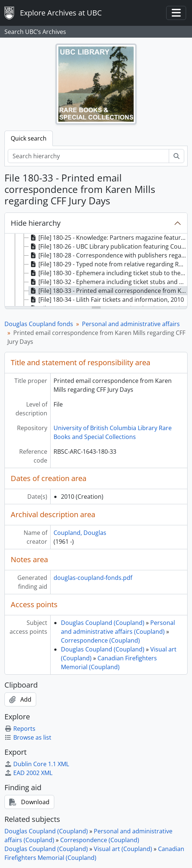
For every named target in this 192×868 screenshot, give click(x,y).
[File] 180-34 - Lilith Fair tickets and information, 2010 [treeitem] (106, 300)
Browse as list (28, 737)
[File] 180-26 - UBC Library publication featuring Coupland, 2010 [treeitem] (108, 246)
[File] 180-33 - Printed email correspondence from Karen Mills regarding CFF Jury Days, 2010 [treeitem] (108, 291)
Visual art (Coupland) (123, 849)
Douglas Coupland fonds (39, 324)
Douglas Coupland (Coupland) (103, 623)
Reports (20, 729)
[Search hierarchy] (88, 156)
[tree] (96, 270)
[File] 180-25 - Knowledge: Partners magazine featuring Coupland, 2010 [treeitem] (108, 238)
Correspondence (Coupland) (100, 640)
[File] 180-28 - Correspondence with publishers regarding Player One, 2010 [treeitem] (108, 255)
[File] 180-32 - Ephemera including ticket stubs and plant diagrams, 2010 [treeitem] (108, 282)
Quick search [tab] (29, 138)
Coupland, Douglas (80, 533)
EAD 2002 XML (28, 773)
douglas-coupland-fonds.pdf (93, 578)
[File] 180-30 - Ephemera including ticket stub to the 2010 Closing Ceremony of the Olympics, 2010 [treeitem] (108, 273)
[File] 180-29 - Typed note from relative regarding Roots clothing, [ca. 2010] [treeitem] (108, 264)
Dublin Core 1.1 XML (37, 764)
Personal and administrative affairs (131, 324)
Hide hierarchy (36, 223)
